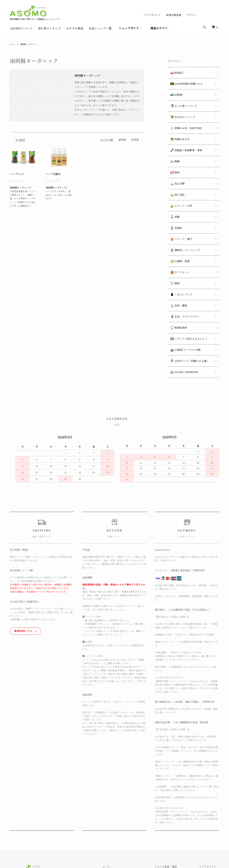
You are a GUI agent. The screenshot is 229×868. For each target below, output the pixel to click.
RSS (165, 816)
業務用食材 (176, 280)
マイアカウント (152, 15)
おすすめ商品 (75, 28)
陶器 (172, 144)
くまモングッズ (178, 253)
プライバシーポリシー (129, 841)
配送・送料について (128, 816)
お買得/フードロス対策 (183, 299)
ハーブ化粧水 (53, 174)
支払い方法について (128, 828)
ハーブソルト (17, 174)
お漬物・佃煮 (177, 226)
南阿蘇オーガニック (31, 44)
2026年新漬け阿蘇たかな (184, 81)
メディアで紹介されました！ (186, 290)
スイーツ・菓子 (178, 208)
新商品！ (175, 72)
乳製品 (173, 199)
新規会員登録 (174, 15)
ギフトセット (177, 235)
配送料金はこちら (24, 575)
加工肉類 (175, 162)
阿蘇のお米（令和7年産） (184, 117)
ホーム (13, 44)
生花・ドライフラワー (182, 272)
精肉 (172, 153)
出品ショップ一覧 (100, 28)
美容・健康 (176, 262)
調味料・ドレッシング (182, 217)
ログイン (192, 15)
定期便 (173, 90)
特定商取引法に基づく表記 (132, 835)
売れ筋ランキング (49, 28)
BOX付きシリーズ (180, 108)
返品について (124, 823)
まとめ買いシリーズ (181, 99)
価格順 (122, 140)
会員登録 (207, 816)
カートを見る (209, 828)
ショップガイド (129, 28)
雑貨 (172, 244)
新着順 (135, 140)
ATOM (175, 816)
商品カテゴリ (159, 28)
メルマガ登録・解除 (174, 810)
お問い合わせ (209, 835)
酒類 (172, 190)
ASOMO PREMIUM (181, 317)
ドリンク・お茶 (178, 181)
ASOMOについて (21, 28)
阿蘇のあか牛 (177, 126)
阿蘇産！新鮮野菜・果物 (183, 135)
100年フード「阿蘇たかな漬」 (187, 308)
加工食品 (175, 172)
